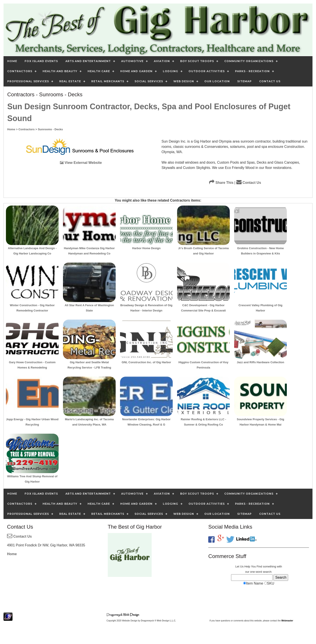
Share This (221, 183)
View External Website (81, 163)
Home (12, 554)
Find (259, 566)
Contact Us (249, 183)
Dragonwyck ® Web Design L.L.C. (158, 621)
